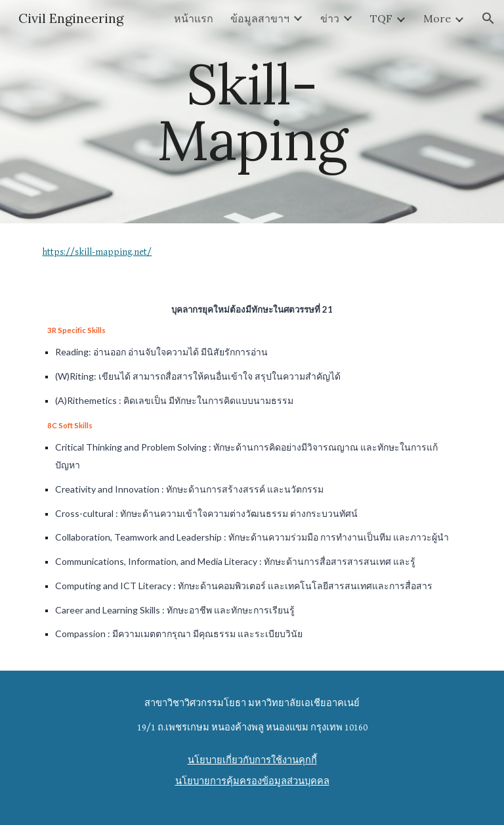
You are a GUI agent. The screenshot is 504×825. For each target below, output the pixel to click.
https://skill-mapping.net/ (97, 252)
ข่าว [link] (330, 18)
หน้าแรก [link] (194, 18)
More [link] (437, 18)
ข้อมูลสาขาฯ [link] (260, 18)
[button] (488, 18)
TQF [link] (381, 18)
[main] (252, 112)
